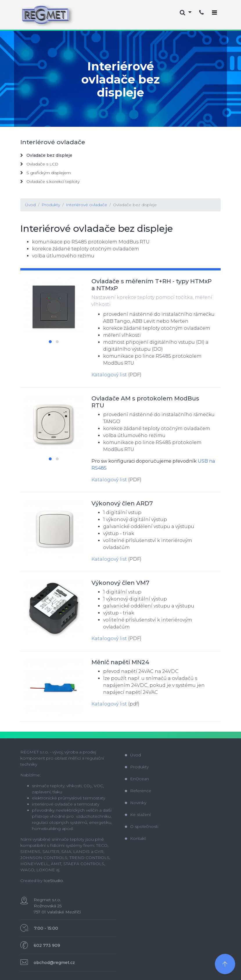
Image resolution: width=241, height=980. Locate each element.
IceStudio (53, 881)
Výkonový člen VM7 (120, 583)
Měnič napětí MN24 (120, 662)
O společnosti (142, 826)
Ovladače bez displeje (135, 205)
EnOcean (137, 779)
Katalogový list (109, 375)
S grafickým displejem (46, 173)
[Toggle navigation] (214, 13)
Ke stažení (138, 815)
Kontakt (135, 838)
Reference (138, 791)
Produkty (51, 205)
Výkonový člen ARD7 (122, 503)
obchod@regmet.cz (54, 963)
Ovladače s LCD (39, 164)
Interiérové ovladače (87, 205)
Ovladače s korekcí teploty (50, 181)
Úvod (30, 205)
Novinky (136, 803)
